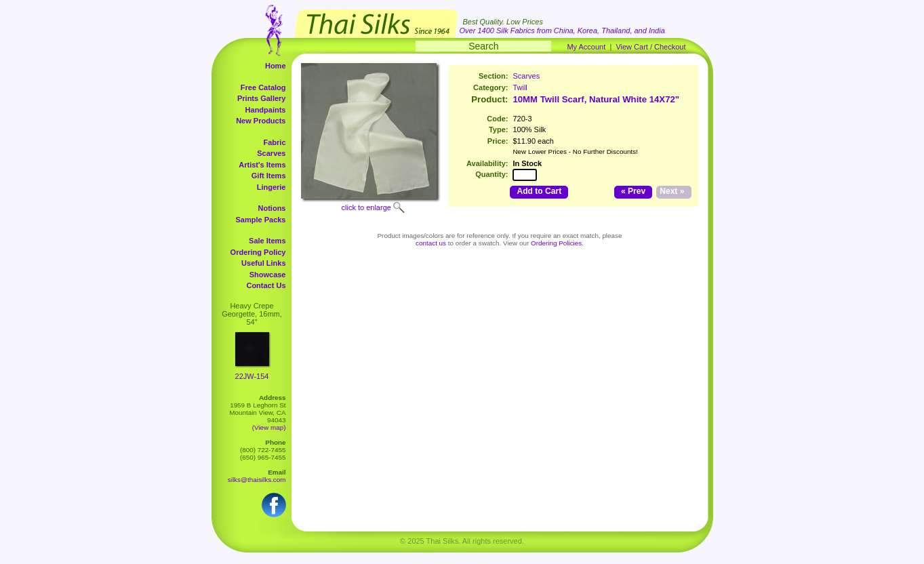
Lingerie (272, 187)
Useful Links (263, 263)
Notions (272, 208)
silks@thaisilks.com (257, 480)
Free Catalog (263, 87)
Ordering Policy (258, 252)
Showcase (268, 275)
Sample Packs (261, 220)
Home (276, 66)
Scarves (271, 153)
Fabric (274, 142)
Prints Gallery (262, 98)
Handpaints (266, 110)
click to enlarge (366, 207)
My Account (586, 47)
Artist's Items (262, 165)
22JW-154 (252, 376)
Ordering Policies (556, 243)
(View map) (269, 427)
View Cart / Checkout (650, 47)
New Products (261, 121)
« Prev (633, 191)
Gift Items (269, 176)
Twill (520, 87)
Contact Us (266, 285)
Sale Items (267, 241)
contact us (431, 243)
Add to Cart (539, 191)
